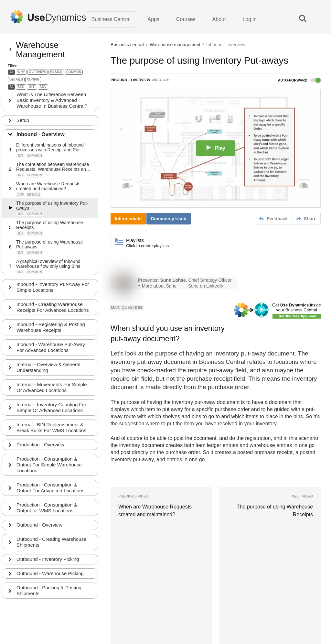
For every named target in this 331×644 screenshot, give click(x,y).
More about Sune (159, 286)
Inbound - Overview (40, 133)
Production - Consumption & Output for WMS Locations (47, 506)
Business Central (111, 19)
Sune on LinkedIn (206, 286)
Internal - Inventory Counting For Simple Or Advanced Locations (51, 406)
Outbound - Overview (39, 524)
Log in (250, 19)
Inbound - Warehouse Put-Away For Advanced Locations (51, 346)
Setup (23, 119)
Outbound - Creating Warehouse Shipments (51, 541)
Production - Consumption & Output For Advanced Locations (50, 486)
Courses (186, 19)
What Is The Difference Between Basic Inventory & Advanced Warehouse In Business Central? (52, 99)
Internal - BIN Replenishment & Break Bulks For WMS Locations (51, 426)
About (219, 19)
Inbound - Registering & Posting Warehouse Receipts (51, 326)
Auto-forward (299, 80)
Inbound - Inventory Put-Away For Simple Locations (53, 286)
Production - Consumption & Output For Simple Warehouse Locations (49, 463)
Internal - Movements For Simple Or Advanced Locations (52, 386)
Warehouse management (175, 45)
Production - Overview (40, 443)
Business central (127, 45)
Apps (154, 19)
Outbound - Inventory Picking (48, 558)
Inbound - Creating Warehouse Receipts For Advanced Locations (53, 306)
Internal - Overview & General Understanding (48, 366)
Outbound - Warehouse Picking (50, 572)
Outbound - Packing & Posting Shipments (49, 589)
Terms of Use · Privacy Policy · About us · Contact (146, 610)
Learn (118, 618)
